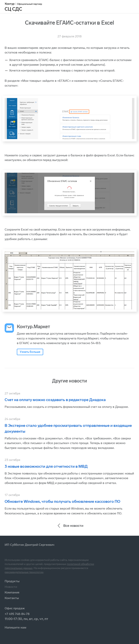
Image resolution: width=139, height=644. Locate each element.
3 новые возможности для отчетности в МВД (46, 466)
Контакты (12, 598)
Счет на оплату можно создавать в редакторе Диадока (55, 400)
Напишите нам (15, 627)
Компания (12, 592)
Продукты (12, 581)
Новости (11, 587)
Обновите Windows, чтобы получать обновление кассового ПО (62, 501)
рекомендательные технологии (24, 572)
